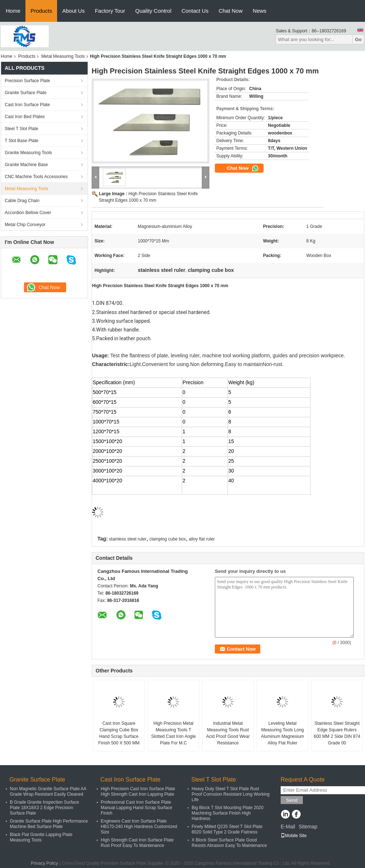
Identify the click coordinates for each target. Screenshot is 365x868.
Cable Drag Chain (22, 201)
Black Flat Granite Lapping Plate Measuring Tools (41, 837)
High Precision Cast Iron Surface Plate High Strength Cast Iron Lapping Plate (138, 791)
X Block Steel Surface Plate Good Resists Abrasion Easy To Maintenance (229, 843)
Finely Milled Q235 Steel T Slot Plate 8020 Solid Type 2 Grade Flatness (227, 829)
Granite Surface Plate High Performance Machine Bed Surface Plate (49, 824)
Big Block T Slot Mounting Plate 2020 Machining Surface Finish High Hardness (228, 813)
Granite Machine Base (26, 165)
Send (292, 800)
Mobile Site (294, 836)
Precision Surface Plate (27, 81)
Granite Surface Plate (26, 93)
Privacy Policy (45, 863)
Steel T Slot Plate (21, 129)
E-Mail (288, 827)
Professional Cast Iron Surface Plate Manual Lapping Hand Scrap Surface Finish (137, 808)
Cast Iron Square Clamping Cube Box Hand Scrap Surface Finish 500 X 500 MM (119, 733)
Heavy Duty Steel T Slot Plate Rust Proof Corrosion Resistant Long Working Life (231, 794)
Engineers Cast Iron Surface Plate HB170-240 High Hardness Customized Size (139, 827)
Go (358, 39)
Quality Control (153, 11)
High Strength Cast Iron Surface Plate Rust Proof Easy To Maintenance (137, 843)
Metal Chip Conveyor (25, 225)
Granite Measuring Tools (28, 153)
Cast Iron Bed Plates (25, 117)
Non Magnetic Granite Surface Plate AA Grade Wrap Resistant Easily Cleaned (48, 791)
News (260, 11)
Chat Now (230, 11)
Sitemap (308, 827)
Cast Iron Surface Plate (27, 105)
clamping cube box (168, 539)
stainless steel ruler (128, 539)
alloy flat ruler (202, 539)
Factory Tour (110, 11)
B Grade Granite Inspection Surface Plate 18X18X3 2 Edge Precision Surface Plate (44, 808)
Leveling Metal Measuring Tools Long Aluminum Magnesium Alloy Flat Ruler (283, 733)
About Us (73, 11)
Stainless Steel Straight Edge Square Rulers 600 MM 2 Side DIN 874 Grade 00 (337, 733)
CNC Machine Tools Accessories (36, 177)
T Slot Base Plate (22, 141)
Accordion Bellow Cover (28, 213)
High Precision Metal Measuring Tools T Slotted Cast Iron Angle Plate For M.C (174, 733)
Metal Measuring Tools (63, 56)
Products (41, 11)
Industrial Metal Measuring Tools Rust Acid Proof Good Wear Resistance (228, 733)
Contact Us (195, 11)
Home (13, 11)
